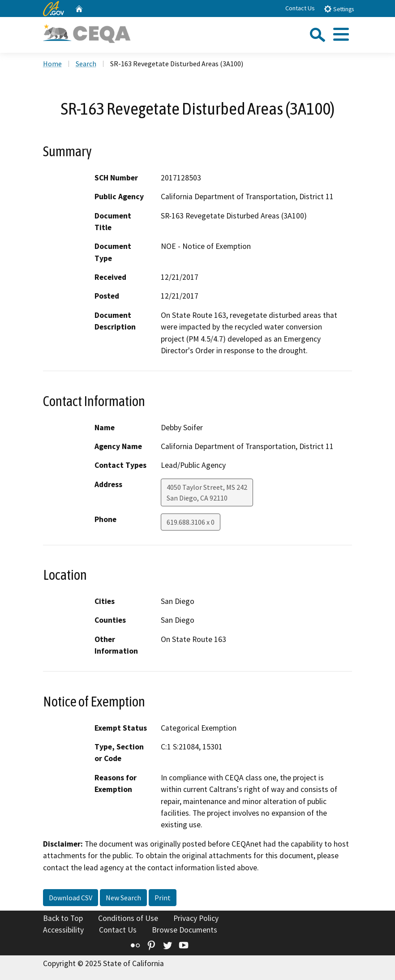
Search (86, 64)
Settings (339, 9)
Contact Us (300, 8)
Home (52, 64)
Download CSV (71, 898)
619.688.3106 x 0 (191, 522)
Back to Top (63, 918)
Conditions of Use (128, 918)
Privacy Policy (196, 918)
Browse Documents (185, 930)
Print (163, 898)
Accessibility (63, 930)
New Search (123, 898)
